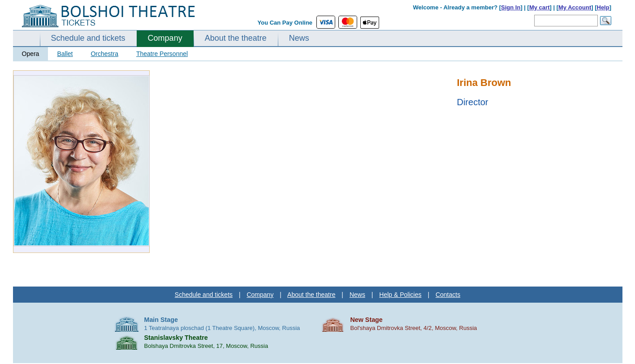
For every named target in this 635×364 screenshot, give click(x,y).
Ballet (65, 54)
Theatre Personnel (162, 54)
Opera (31, 54)
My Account (575, 7)
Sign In (511, 7)
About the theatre (236, 38)
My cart (540, 7)
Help (603, 7)
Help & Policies (400, 295)
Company (165, 38)
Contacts (448, 295)
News (299, 38)
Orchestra (104, 54)
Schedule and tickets (88, 38)
